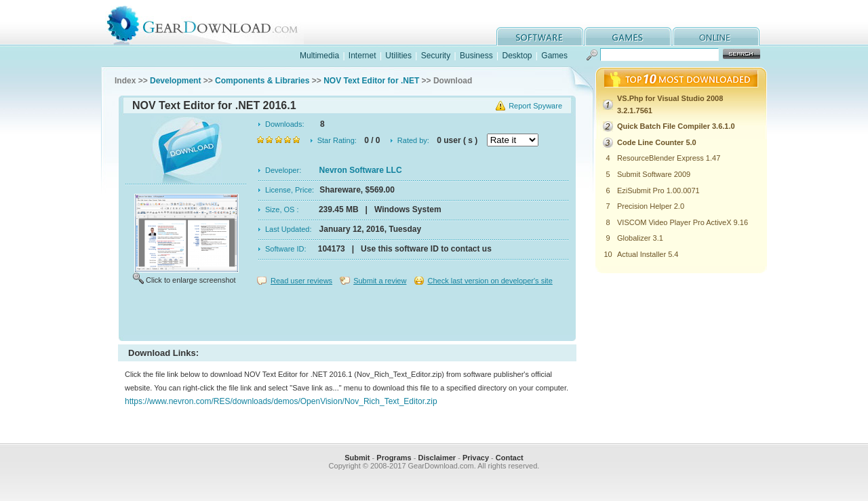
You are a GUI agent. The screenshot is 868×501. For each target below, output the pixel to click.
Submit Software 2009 (654, 174)
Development (175, 81)
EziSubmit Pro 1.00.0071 (658, 191)
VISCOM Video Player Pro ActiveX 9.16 (683, 222)
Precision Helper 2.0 (651, 206)
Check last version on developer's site (490, 281)
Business (476, 56)
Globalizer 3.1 (640, 238)
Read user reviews (301, 281)
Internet (362, 56)
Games (554, 56)
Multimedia (319, 56)
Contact (510, 458)
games (628, 36)
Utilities (398, 56)
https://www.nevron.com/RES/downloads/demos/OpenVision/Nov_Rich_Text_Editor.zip (281, 401)
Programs (394, 458)
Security (436, 56)
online (716, 36)
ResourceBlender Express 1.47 (669, 158)
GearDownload (213, 23)
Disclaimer (437, 458)
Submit (357, 458)
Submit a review (380, 281)
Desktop (517, 56)
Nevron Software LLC (361, 170)
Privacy (476, 458)
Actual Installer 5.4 (648, 254)
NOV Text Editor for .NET (371, 81)
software (540, 36)
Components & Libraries (262, 81)
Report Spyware (535, 106)
